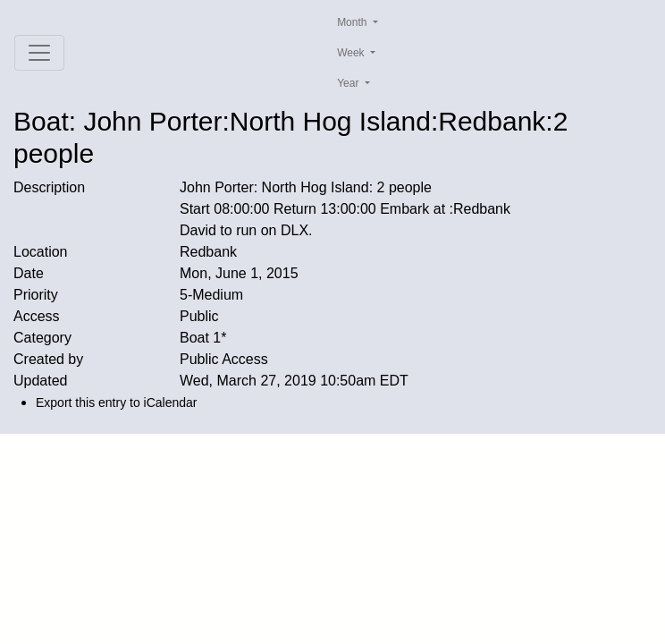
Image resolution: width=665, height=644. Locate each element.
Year (349, 83)
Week (352, 53)
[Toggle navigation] (39, 53)
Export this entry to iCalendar (117, 402)
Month (354, 22)
